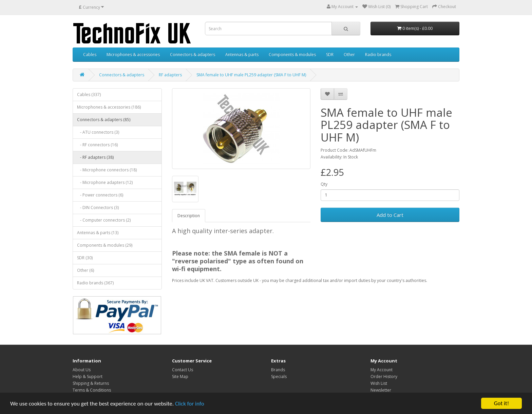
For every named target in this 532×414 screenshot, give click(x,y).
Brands (278, 370)
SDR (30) (85, 258)
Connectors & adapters (193, 54)
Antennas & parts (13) (98, 233)
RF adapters (170, 75)
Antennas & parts (242, 54)
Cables (90, 54)
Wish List (379, 383)
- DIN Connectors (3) (98, 208)
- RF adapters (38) (95, 157)
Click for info (190, 404)
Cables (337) (89, 95)
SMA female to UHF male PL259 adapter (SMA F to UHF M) (251, 75)
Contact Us (183, 370)
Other (349, 54)
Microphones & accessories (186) (109, 107)
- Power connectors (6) (100, 195)
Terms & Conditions (92, 390)
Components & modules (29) (105, 245)
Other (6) (85, 270)
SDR (330, 54)
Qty (324, 184)
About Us (82, 370)
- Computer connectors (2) (104, 220)
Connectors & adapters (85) (104, 120)
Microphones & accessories (133, 54)
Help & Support (88, 377)
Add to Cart (390, 215)
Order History (384, 377)
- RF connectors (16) (97, 145)
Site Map (180, 377)
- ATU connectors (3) (98, 132)
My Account (382, 370)
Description (189, 216)
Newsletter (381, 390)
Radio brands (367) (95, 283)
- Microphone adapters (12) (105, 182)
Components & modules (292, 54)
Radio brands (378, 54)
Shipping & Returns (91, 383)
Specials (279, 377)
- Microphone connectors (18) (107, 170)
